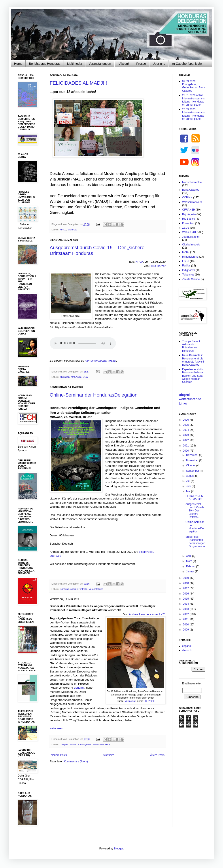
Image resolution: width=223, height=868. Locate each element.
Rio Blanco (189, 219)
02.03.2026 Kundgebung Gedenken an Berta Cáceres (194, 86)
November (193, 460)
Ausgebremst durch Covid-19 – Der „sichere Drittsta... (195, 511)
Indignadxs (189, 270)
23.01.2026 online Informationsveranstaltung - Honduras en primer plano (193, 100)
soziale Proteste (79, 589)
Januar (191, 572)
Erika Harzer (158, 266)
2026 (186, 420)
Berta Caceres (191, 190)
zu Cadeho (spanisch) (187, 64)
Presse (141, 64)
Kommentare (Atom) (76, 762)
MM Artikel (98, 745)
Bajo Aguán (189, 214)
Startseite (109, 755)
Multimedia (75, 64)
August (191, 476)
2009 (186, 630)
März (189, 561)
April (189, 556)
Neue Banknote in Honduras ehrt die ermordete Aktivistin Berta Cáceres (194, 360)
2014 (186, 604)
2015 (186, 599)
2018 (186, 583)
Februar (191, 566)
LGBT (186, 261)
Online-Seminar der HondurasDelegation (94, 395)
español (187, 646)
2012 (186, 614)
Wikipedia (130, 701)
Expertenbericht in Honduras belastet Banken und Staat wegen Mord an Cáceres (193, 376)
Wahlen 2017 (190, 232)
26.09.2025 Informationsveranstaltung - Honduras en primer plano (193, 114)
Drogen (64, 745)
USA (85, 377)
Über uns (159, 64)
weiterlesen (56, 728)
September (193, 471)
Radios (186, 266)
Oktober (191, 465)
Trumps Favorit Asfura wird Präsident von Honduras (191, 346)
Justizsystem (85, 745)
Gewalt (73, 745)
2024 (186, 430)
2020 (186, 451)
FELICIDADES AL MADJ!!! (78, 83)
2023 (186, 435)
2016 (186, 594)
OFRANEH (189, 210)
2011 (186, 619)
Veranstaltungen (100, 64)
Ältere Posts (157, 755)
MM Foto (72, 230)
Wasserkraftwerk (192, 202)
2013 (186, 609)
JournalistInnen (191, 237)
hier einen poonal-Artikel (100, 361)
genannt (79, 688)
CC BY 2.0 (149, 701)
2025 (186, 425)
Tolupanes (188, 275)
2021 (186, 446)
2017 (186, 588)
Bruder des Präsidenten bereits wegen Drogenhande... (195, 543)
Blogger (118, 849)
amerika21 (159, 614)
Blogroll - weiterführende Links (190, 399)
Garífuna (64, 589)
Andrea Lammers (140, 614)
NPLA (139, 262)
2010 (186, 625)
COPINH (187, 198)
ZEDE (186, 228)
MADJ (63, 230)
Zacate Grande (191, 279)
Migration (65, 377)
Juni (189, 486)
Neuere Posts (59, 755)
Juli (188, 481)
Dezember (193, 455)
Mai (189, 491)
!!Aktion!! (124, 64)
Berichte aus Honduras (45, 64)
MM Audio (76, 377)
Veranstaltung (96, 589)
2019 (186, 578)
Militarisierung (190, 257)
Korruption (188, 223)
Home (18, 64)
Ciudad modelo (191, 245)
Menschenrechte (192, 182)
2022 (186, 440)
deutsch (187, 650)
